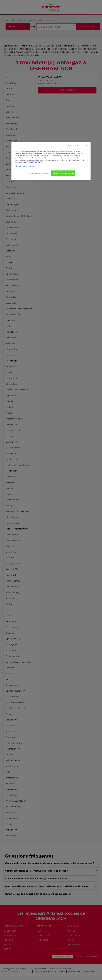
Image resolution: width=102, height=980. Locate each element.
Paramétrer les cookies (38, 173)
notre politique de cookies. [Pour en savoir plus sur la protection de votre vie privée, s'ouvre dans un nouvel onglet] (33, 162)
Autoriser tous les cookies (63, 173)
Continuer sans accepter (78, 145)
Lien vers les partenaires (25, 166)
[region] (51, 161)
